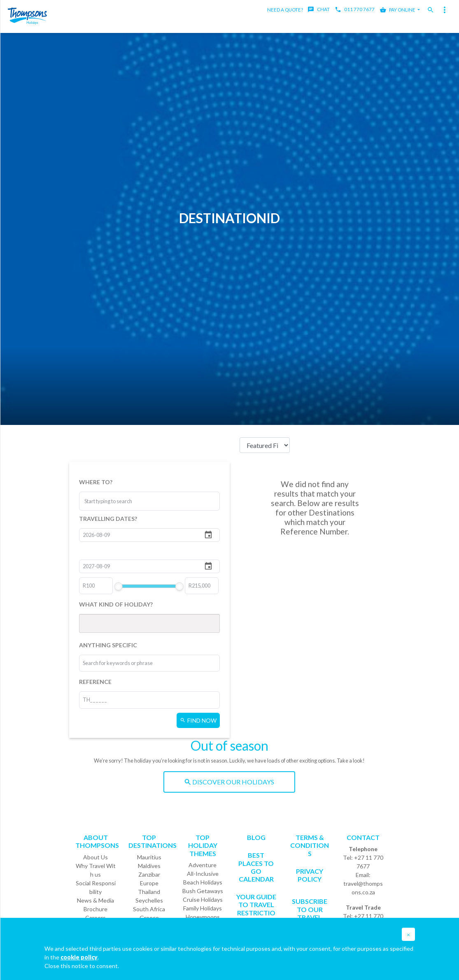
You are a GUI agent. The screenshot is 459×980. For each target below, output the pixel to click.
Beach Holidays (203, 882)
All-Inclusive (203, 874)
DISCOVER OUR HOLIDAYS (229, 782)
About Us (96, 857)
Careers (96, 918)
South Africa (149, 909)
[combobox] (115, 501)
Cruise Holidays (203, 899)
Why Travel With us (96, 870)
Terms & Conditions (310, 845)
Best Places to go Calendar (256, 867)
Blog (256, 837)
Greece (149, 918)
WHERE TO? (96, 482)
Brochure (96, 909)
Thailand (149, 892)
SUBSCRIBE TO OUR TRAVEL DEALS (310, 913)
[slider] (118, 586)
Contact (363, 837)
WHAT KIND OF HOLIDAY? (116, 604)
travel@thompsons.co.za (363, 888)
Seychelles (149, 900)
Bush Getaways (203, 891)
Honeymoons (203, 917)
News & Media (96, 900)
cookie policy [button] (79, 957)
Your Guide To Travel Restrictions (256, 909)
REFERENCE (95, 682)
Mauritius (149, 857)
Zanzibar (149, 874)
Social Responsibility (96, 887)
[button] (408, 934)
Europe (149, 883)
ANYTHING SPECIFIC (108, 645)
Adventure (203, 865)
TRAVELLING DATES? (108, 519)
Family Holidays (203, 908)
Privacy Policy (310, 875)
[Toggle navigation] (445, 10)
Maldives (149, 866)
